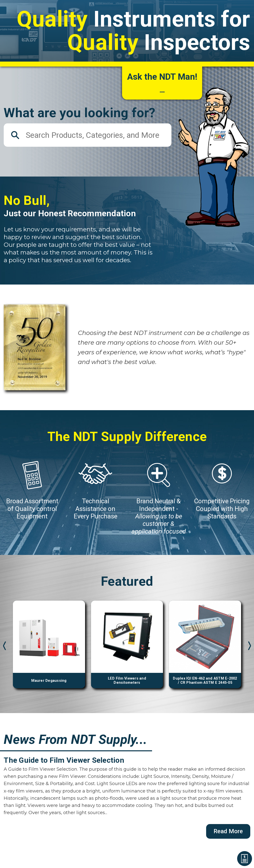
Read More (228, 838)
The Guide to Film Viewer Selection (64, 768)
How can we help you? (162, 90)
